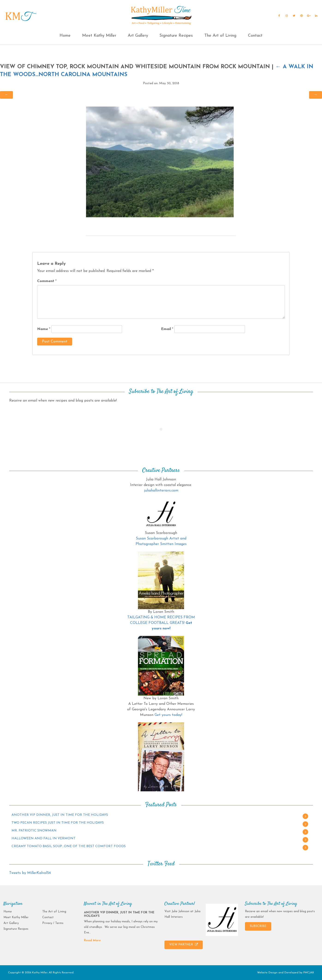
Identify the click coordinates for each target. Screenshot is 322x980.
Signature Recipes (176, 36)
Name (44, 329)
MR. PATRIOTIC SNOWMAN (34, 831)
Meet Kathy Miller (99, 36)
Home (65, 36)
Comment (47, 281)
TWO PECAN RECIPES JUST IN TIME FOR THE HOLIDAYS (58, 823)
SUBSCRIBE (258, 926)
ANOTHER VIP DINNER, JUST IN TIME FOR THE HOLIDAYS (60, 815)
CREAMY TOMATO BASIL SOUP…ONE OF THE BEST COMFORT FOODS (69, 846)
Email (167, 329)
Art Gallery (138, 36)
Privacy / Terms (53, 923)
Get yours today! (168, 715)
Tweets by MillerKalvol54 (30, 873)
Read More (92, 940)
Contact (255, 36)
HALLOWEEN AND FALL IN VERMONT (43, 839)
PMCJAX (309, 973)
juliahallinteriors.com (161, 491)
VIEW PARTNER (184, 944)
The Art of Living (220, 36)
